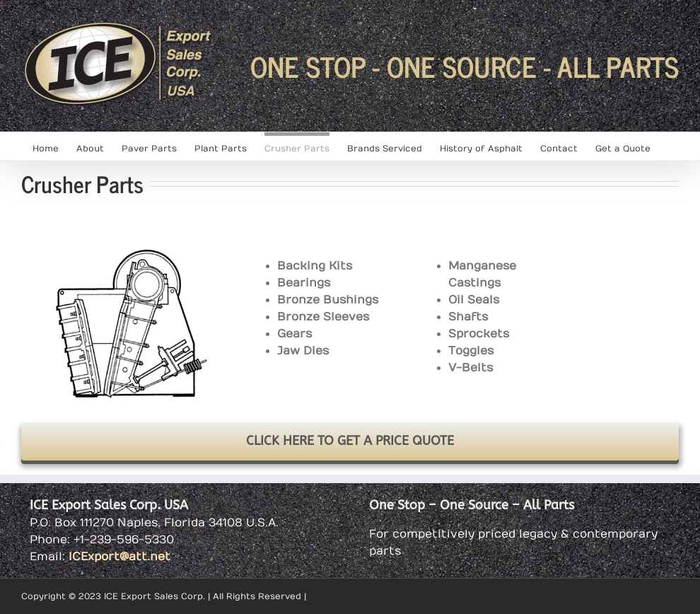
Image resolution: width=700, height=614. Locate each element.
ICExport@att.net (119, 557)
